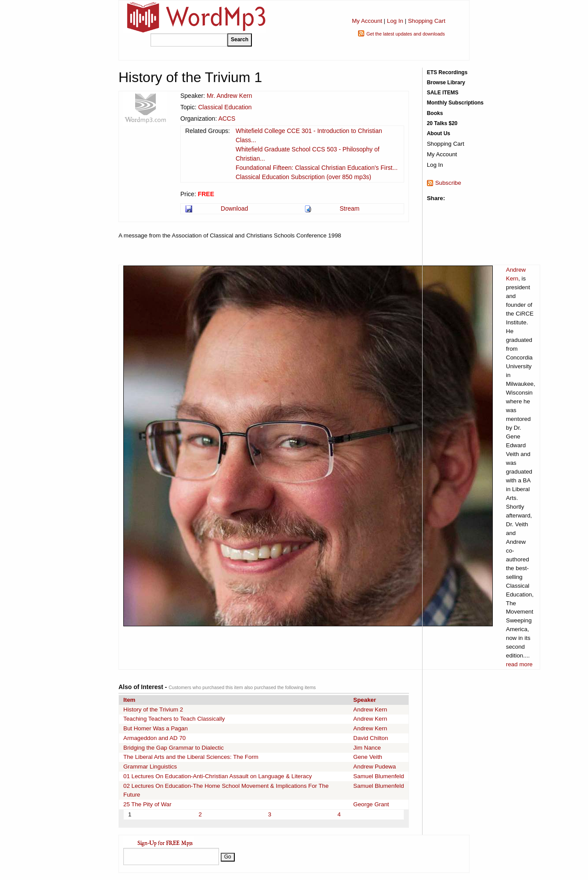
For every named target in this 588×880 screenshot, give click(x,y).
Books (435, 113)
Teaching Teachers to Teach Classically (174, 719)
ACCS (227, 119)
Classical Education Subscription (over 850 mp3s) (303, 177)
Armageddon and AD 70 (154, 738)
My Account (367, 21)
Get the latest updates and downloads (406, 34)
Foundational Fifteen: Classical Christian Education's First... (317, 168)
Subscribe (448, 183)
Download (234, 208)
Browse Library (446, 83)
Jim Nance (367, 748)
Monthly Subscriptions (455, 103)
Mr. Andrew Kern (229, 96)
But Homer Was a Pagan (156, 728)
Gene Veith (368, 757)
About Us (439, 133)
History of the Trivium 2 (153, 709)
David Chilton (371, 738)
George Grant (371, 804)
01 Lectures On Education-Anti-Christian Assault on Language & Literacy (218, 776)
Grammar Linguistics (150, 767)
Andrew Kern (370, 709)
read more (519, 664)
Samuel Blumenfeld (379, 776)
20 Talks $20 (442, 123)
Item (129, 700)
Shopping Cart (427, 21)
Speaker (365, 700)
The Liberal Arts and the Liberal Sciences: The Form (191, 757)
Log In (395, 21)
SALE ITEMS (443, 93)
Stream (350, 208)
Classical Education (225, 107)
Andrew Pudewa (375, 767)
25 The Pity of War (147, 804)
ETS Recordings (447, 72)
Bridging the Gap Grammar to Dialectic (174, 748)
